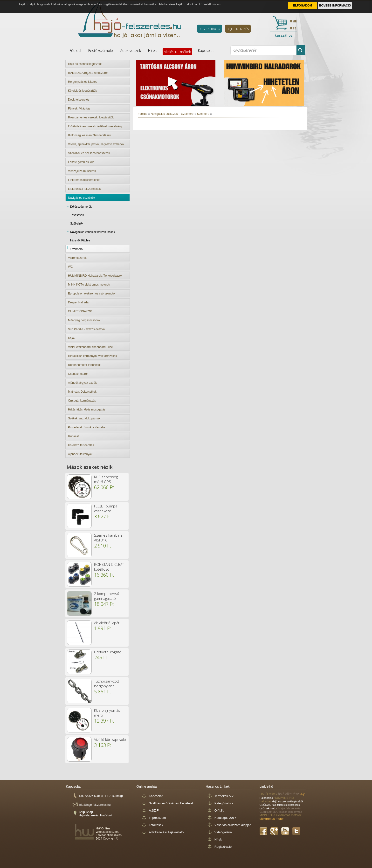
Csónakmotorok (78, 374)
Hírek (152, 50)
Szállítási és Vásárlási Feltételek (171, 803)
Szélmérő (77, 249)
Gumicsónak (268, 812)
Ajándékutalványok (80, 454)
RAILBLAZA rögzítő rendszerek (88, 73)
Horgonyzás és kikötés (83, 82)
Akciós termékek (177, 52)
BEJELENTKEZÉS (238, 29)
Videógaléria (223, 832)
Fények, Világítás (79, 109)
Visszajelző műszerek (82, 171)
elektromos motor (272, 819)
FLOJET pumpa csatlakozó (106, 508)
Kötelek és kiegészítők (82, 91)
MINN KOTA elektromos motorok (89, 285)
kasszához (284, 35)
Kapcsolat (206, 50)
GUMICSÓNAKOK (80, 311)
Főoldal (75, 50)
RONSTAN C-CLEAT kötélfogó (109, 567)
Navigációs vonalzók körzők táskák (93, 232)
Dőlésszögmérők (81, 207)
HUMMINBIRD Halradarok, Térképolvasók (95, 276)
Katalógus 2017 (225, 818)
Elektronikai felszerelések (84, 189)
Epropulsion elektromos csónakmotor (92, 294)
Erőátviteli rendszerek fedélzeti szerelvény (95, 126)
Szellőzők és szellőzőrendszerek (89, 153)
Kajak (72, 338)
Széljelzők (77, 224)
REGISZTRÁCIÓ (210, 29)
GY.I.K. (219, 810)
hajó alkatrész (289, 794)
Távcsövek (77, 215)
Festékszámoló (101, 50)
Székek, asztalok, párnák (84, 418)
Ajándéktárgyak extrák (82, 383)
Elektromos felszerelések (84, 180)
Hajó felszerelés (290, 808)
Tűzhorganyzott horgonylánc (107, 683)
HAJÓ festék (269, 794)
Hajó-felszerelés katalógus (286, 805)
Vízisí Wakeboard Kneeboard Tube (90, 347)
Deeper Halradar (79, 302)
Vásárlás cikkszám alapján (233, 825)
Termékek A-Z (224, 796)
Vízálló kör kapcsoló (110, 739)
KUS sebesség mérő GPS (106, 479)
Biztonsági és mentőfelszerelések (90, 135)
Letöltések (156, 825)
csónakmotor (269, 808)
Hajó (303, 794)
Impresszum (157, 818)
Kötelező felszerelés (81, 445)
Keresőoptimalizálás (109, 835)
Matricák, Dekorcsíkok (82, 392)
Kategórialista (224, 803)
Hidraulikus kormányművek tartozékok (93, 356)
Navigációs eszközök (82, 198)
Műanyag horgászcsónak (84, 320)
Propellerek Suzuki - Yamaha (87, 427)
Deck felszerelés (79, 100)
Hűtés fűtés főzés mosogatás (87, 410)
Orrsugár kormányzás (82, 401)
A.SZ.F (154, 810)
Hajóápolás (267, 798)
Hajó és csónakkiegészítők (85, 64)
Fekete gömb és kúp (81, 162)
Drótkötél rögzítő (108, 652)
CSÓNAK (266, 805)
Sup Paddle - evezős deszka (86, 329)
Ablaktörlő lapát (107, 623)
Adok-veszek (131, 50)
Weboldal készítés (107, 832)
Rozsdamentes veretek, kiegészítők (91, 117)
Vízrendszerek (77, 258)
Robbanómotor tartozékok (85, 365)
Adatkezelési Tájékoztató (166, 832)
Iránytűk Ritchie (80, 240)
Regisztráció (223, 847)
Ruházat (73, 436)
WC (70, 267)
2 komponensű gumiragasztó (107, 596)
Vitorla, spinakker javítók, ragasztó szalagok (96, 144)
